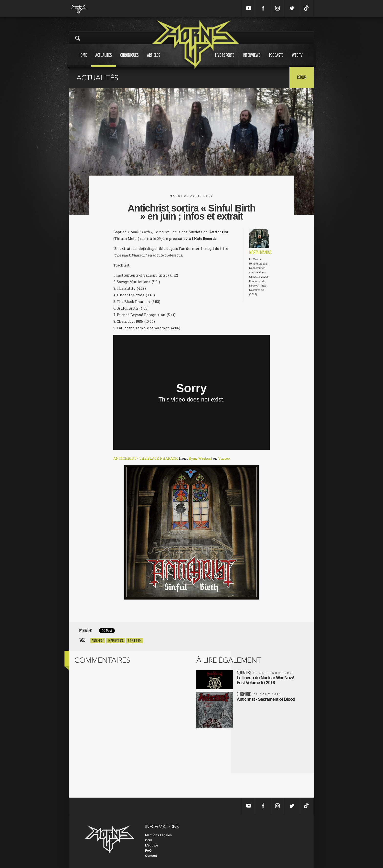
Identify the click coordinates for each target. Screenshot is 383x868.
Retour (302, 77)
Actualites (104, 60)
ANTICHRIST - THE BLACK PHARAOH (146, 458)
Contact (151, 856)
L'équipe (152, 845)
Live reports (225, 60)
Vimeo (224, 458)
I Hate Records (116, 640)
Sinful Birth (135, 640)
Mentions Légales (158, 835)
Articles (154, 60)
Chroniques (129, 60)
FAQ (148, 851)
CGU (149, 840)
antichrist (98, 640)
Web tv (297, 60)
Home (83, 60)
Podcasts (276, 60)
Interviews (252, 60)
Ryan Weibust (200, 458)
